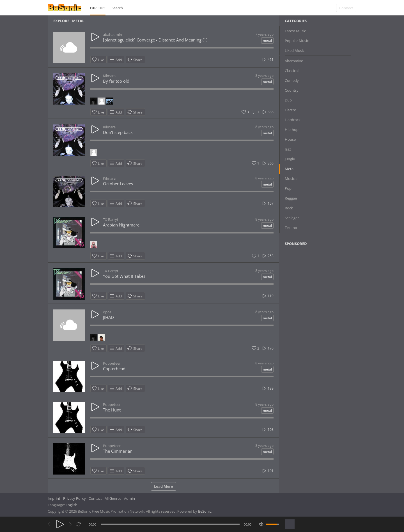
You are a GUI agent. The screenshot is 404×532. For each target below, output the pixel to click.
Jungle (290, 159)
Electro (291, 110)
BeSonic (205, 511)
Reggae (291, 198)
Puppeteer (112, 363)
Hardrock (293, 120)
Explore (98, 8)
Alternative (294, 61)
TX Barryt (111, 219)
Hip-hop (292, 129)
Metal (290, 169)
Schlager (292, 218)
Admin (129, 498)
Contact (95, 498)
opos (107, 312)
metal (267, 41)
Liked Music (295, 50)
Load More (164, 486)
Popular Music (297, 41)
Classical (292, 71)
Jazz (288, 149)
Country (292, 90)
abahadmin (113, 34)
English (72, 505)
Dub (288, 100)
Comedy (292, 80)
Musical (291, 179)
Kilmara (109, 76)
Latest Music (295, 31)
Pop (288, 188)
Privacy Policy (74, 498)
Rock (289, 208)
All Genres (113, 498)
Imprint (54, 498)
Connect (346, 8)
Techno (291, 228)
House (290, 139)
